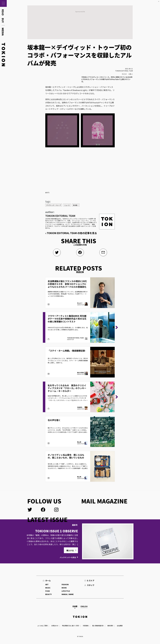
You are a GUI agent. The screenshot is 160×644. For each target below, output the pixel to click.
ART (47, 584)
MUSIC (124, 74)
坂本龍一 (76, 205)
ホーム (48, 580)
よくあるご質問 (42, 626)
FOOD (48, 591)
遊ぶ (131, 74)
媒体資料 (110, 626)
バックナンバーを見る (68, 557)
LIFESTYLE (66, 591)
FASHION (65, 584)
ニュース (67, 205)
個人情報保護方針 (98, 626)
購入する (70, 550)
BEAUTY (49, 594)
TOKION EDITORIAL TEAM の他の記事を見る (72, 233)
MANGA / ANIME (68, 594)
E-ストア (91, 580)
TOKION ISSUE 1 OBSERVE (57, 531)
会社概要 (120, 626)
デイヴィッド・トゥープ (54, 205)
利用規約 (86, 626)
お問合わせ (55, 626)
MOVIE (64, 588)
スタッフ (91, 585)
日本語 (75, 606)
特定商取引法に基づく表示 (71, 626)
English (84, 606)
